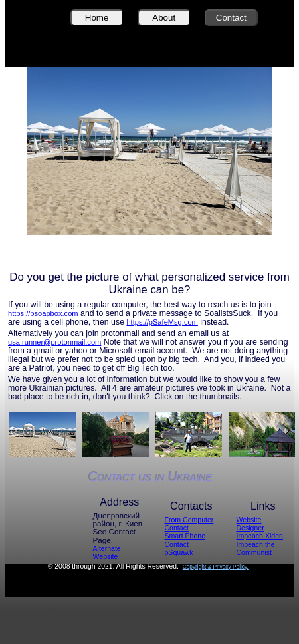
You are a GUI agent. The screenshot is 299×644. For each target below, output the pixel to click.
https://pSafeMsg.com (162, 322)
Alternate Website (107, 552)
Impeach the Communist (256, 548)
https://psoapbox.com (43, 313)
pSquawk (179, 552)
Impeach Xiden (260, 536)
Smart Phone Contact (185, 540)
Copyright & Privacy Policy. (216, 567)
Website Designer (250, 524)
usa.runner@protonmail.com (54, 342)
